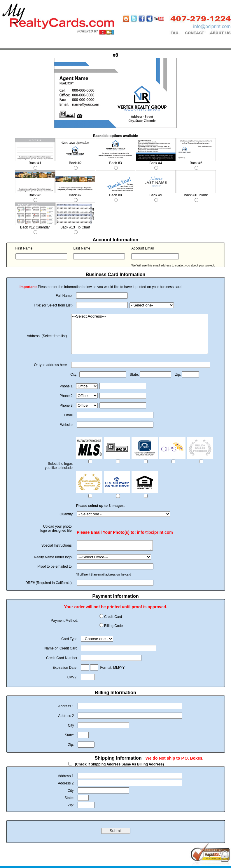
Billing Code (113, 628)
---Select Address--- (140, 317)
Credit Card (113, 618)
